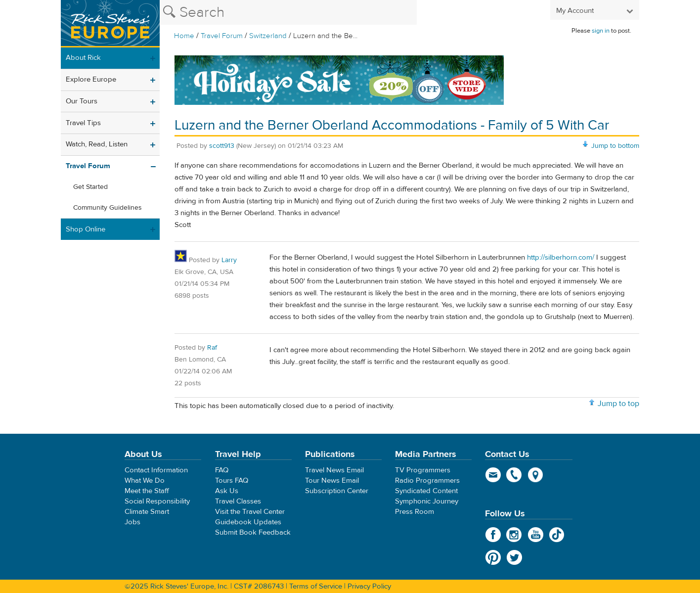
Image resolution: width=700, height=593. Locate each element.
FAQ (222, 470)
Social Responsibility (157, 501)
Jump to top (618, 404)
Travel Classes (238, 501)
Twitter (514, 557)
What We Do (145, 480)
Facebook (493, 535)
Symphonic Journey (427, 501)
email (493, 475)
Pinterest (493, 557)
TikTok (557, 535)
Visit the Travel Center (250, 512)
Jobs (132, 522)
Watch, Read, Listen (97, 144)
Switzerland (268, 36)
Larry (229, 260)
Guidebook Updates (248, 522)
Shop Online (86, 229)
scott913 (222, 146)
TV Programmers (423, 470)
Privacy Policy (369, 586)
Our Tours (82, 101)
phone (514, 475)
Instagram (514, 535)
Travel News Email (334, 470)
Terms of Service (316, 586)
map (536, 475)
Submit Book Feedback (253, 532)
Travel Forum (222, 36)
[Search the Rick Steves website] (288, 12)
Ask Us (227, 491)
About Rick (83, 58)
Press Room (415, 512)
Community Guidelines (108, 208)
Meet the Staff (147, 491)
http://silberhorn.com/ (561, 257)
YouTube (536, 535)
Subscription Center (337, 491)
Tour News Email (332, 480)
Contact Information (156, 470)
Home (184, 36)
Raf (212, 348)
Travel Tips (83, 123)
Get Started (90, 187)
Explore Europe (91, 79)
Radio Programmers (427, 480)
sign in (601, 31)
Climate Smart (147, 512)
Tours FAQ (232, 480)
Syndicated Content (426, 491)
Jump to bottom (615, 146)
